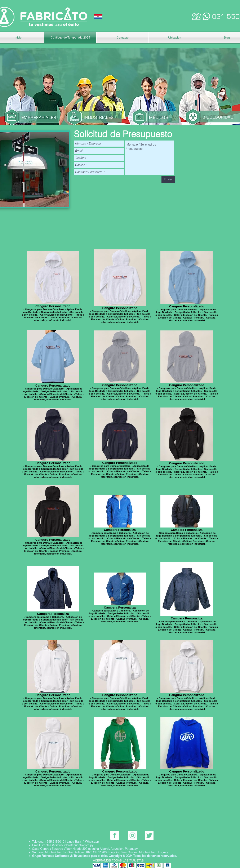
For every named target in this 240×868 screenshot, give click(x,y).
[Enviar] (168, 179)
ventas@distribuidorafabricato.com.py (68, 845)
